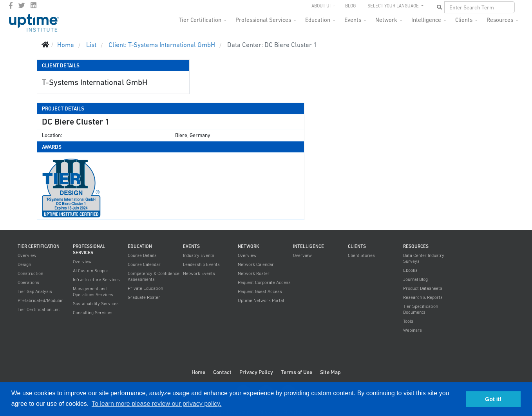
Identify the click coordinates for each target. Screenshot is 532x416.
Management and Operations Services (93, 292)
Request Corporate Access (264, 282)
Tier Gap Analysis (35, 291)
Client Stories (361, 255)
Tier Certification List (39, 309)
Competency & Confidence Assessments (154, 276)
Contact (222, 372)
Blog (350, 6)
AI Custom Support (91, 271)
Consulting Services (93, 313)
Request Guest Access (260, 291)
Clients (464, 20)
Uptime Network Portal (261, 300)
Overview (27, 255)
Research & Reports (423, 297)
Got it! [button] (493, 399)
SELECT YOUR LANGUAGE (394, 6)
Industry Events (199, 255)
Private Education (145, 288)
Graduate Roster (144, 297)
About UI (321, 6)
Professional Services (263, 20)
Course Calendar (144, 264)
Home (198, 372)
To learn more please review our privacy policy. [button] (157, 404)
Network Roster (254, 273)
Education (318, 20)
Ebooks (410, 270)
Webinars (413, 330)
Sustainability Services (96, 304)
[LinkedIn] (33, 5)
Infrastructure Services (96, 280)
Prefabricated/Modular (40, 300)
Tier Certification (200, 20)
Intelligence (426, 20)
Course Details (142, 255)
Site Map (330, 372)
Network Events (199, 273)
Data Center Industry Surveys (424, 258)
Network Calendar (256, 264)
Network (386, 20)
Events (353, 20)
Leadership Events (201, 264)
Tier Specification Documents (421, 309)
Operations (28, 282)
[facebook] (11, 5)
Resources (500, 20)
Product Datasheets (423, 288)
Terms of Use (297, 372)
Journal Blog (415, 279)
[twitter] (22, 5)
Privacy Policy (256, 372)
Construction (30, 273)
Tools (408, 321)
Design (24, 264)
